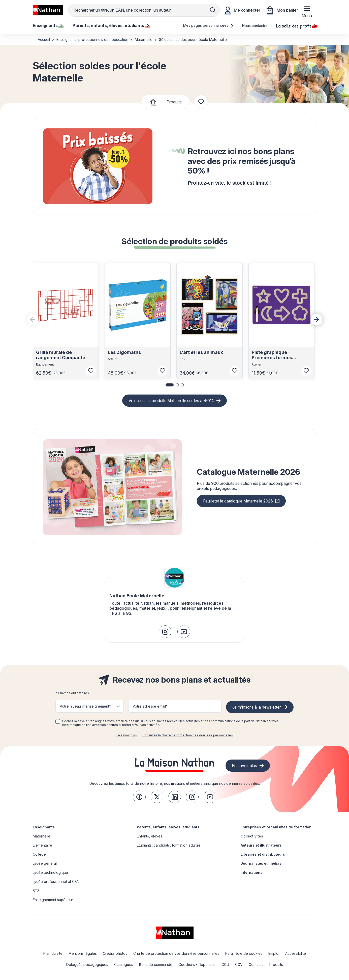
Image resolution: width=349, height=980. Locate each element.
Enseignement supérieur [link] (53, 900)
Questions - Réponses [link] (197, 964)
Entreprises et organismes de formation (276, 827)
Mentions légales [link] (83, 953)
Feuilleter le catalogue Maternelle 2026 (238, 501)
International (252, 872)
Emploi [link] (274, 953)
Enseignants (44, 827)
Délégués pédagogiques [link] (87, 964)
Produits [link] (276, 964)
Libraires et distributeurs (263, 854)
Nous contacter (255, 26)
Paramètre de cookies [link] (244, 953)
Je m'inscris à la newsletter (257, 707)
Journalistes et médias (261, 863)
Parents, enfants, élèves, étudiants (168, 827)
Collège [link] (39, 854)
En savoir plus (127, 735)
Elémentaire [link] (42, 845)
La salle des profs (296, 25)
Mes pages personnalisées (209, 25)
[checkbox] (58, 721)
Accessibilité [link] (296, 953)
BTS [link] (36, 891)
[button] (170, 385)
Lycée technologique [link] (50, 872)
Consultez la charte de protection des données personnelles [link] (188, 735)
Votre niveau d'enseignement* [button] (85, 706)
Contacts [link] (256, 964)
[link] (165, 632)
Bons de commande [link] (156, 964)
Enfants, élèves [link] (150, 836)
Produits (174, 102)
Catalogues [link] (124, 964)
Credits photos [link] (115, 953)
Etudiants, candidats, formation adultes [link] (169, 845)
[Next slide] (316, 320)
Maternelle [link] (42, 836)
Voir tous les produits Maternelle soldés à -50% (171, 401)
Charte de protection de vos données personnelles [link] (176, 953)
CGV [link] (239, 964)
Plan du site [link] (53, 953)
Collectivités (252, 836)
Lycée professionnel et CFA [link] (56, 881)
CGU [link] (225, 964)
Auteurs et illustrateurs (261, 845)
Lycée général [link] (45, 863)
